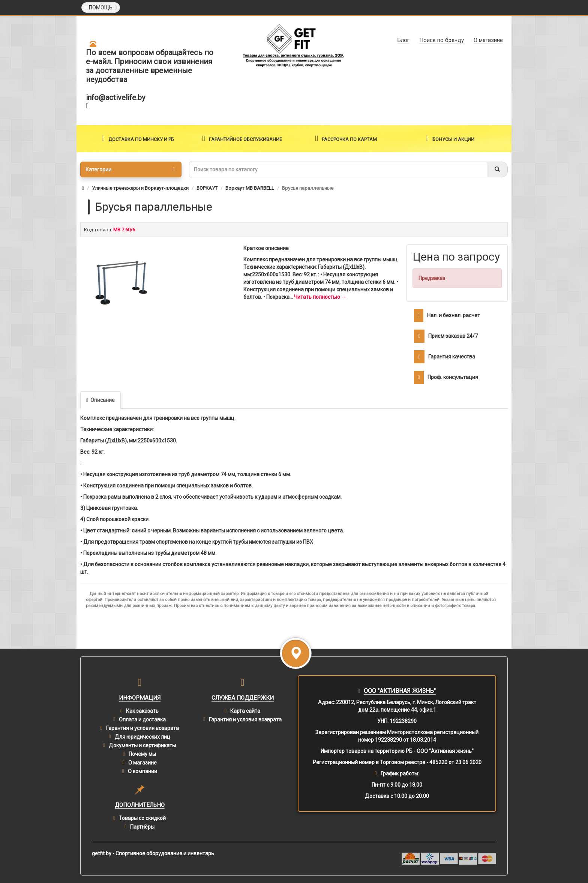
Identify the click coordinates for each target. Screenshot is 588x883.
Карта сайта (245, 711)
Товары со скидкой (142, 818)
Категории (130, 169)
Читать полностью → (320, 297)
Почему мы (142, 754)
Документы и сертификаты (142, 745)
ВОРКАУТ (207, 188)
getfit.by (102, 853)
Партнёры (142, 827)
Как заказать (142, 711)
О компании (142, 771)
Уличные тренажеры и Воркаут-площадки (140, 188)
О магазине (142, 763)
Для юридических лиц (142, 737)
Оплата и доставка (142, 720)
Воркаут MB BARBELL (250, 188)
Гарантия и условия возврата (142, 728)
